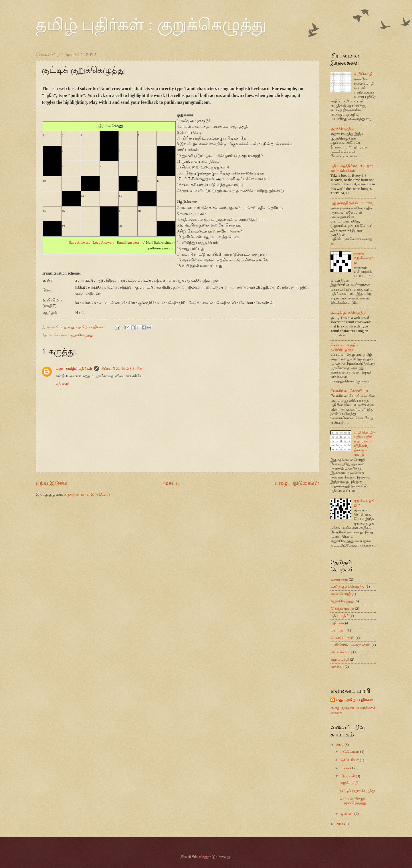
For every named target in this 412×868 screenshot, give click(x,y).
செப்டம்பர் (350, 760)
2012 (340, 745)
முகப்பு (171, 483)
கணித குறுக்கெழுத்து (364, 258)
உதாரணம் (339, 579)
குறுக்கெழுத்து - (343, 129)
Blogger (205, 857)
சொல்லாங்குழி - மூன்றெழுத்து (344, 347)
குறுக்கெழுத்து (81, 335)
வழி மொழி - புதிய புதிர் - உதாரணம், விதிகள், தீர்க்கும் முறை (365, 443)
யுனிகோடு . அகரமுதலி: (350, 645)
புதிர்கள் (337, 623)
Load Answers (103, 242)
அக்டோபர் (350, 752)
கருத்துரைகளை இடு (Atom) (87, 494)
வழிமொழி (363, 74)
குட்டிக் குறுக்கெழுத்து (348, 313)
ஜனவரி (347, 814)
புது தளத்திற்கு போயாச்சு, (352, 203)
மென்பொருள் (342, 638)
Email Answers (128, 242)
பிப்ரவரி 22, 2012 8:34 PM (122, 369)
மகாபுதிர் (338, 630)
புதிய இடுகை (52, 483)
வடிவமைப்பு (341, 652)
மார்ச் (345, 768)
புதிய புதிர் (339, 616)
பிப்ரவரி (348, 776)
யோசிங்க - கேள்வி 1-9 (349, 391)
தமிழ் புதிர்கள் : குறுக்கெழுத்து (151, 25)
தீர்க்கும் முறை (342, 609)
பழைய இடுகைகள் (297, 483)
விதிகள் (337, 667)
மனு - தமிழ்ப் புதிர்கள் (74, 369)
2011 (340, 824)
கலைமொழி (341, 594)
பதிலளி (62, 384)
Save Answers (79, 242)
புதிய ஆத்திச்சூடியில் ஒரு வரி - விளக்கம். (352, 168)
